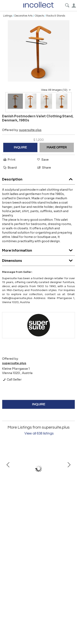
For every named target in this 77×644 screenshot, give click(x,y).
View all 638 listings (39, 433)
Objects (39, 16)
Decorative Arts (23, 16)
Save (43, 160)
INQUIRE (20, 147)
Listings (8, 16)
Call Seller (12, 380)
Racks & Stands (56, 16)
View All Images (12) (56, 90)
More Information (38, 249)
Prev (8, 469)
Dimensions (38, 260)
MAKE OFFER (57, 147)
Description (38, 178)
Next (69, 469)
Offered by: (22, 130)
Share (44, 167)
